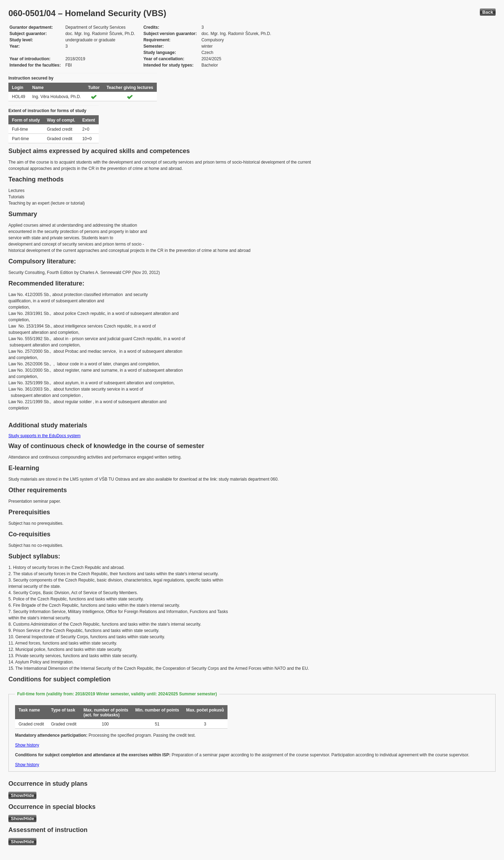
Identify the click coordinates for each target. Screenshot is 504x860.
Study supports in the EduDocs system (44, 436)
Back (488, 12)
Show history (27, 745)
